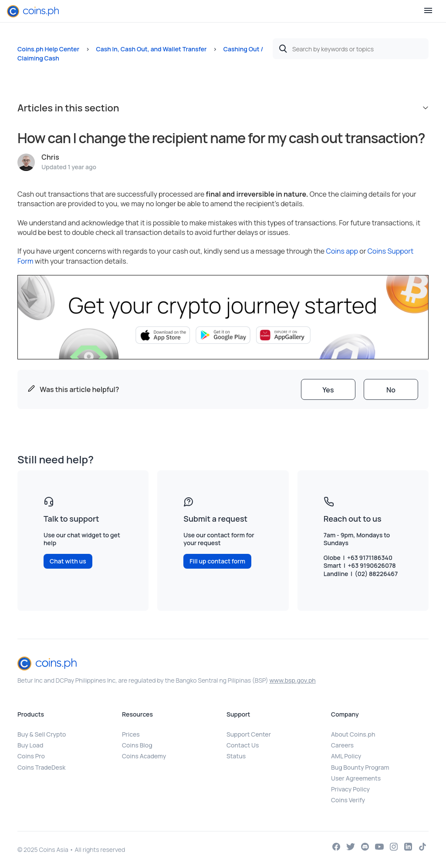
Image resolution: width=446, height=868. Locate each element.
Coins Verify (348, 800)
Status (236, 756)
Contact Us (243, 745)
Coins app (342, 251)
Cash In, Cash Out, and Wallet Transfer (151, 49)
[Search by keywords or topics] (351, 49)
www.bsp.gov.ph (292, 680)
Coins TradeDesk (41, 767)
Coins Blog (137, 745)
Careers (342, 745)
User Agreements (356, 778)
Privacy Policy (350, 789)
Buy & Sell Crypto (42, 734)
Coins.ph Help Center (48, 49)
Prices (131, 734)
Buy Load (30, 745)
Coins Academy (144, 756)
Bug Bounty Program (360, 767)
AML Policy (346, 756)
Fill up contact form (217, 561)
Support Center (249, 734)
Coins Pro (31, 756)
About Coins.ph (353, 734)
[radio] (328, 389)
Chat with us (68, 561)
